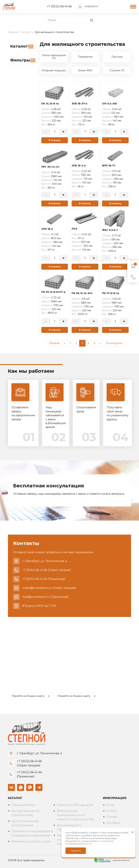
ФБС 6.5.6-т (110, 230)
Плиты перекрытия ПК (54, 57)
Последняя (114, 343)
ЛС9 (74, 229)
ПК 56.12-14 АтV (82, 293)
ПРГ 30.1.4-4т (50, 167)
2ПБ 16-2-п (79, 166)
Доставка (113, 823)
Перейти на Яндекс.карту (31, 696)
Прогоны (117, 57)
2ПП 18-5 (47, 229)
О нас (111, 805)
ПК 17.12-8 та (110, 293)
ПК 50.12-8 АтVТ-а (53, 292)
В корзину (55, 140)
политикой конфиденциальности (90, 842)
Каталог (26, 32)
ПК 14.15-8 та (50, 104)
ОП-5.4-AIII (109, 104)
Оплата (112, 817)
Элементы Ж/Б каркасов (75, 805)
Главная (13, 32)
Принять (76, 851)
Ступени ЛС (117, 70)
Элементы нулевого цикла (31, 841)
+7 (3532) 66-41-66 (59, 6)
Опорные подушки (54, 70)
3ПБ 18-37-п (79, 104)
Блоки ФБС (85, 70)
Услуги (112, 811)
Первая (54, 343)
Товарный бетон (23, 805)
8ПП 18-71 (109, 166)
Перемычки (85, 57)
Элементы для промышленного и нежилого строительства (75, 815)
